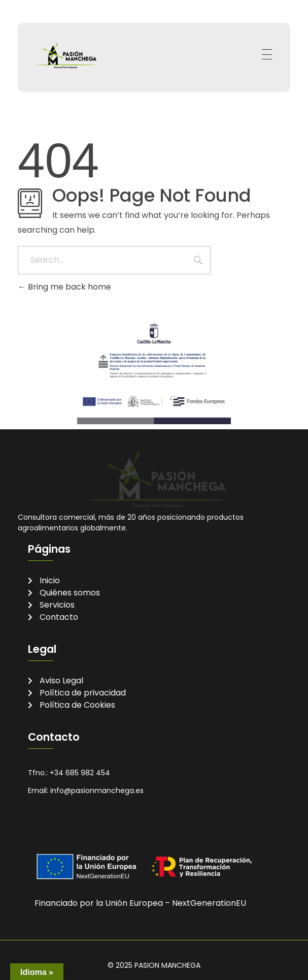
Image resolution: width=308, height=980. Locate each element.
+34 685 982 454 (80, 773)
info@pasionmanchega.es (97, 791)
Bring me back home (64, 287)
